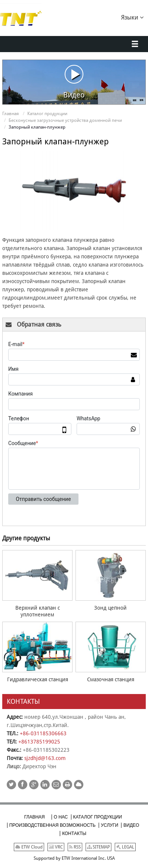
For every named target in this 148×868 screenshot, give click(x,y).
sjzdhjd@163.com (45, 758)
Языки (132, 17)
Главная (10, 114)
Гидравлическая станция (38, 679)
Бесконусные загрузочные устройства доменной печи (65, 120)
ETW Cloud (29, 847)
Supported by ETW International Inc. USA (74, 858)
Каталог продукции (47, 114)
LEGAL (125, 847)
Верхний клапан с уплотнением (38, 611)
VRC (56, 847)
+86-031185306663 (43, 733)
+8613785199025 (39, 742)
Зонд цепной (110, 608)
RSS (75, 847)
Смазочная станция (111, 679)
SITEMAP (98, 847)
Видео (74, 82)
